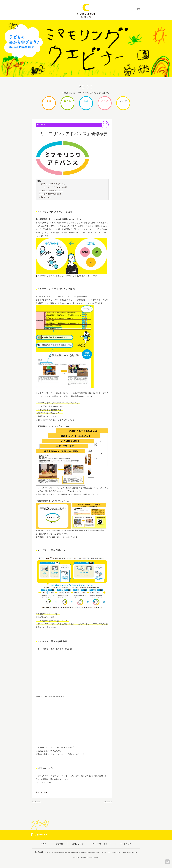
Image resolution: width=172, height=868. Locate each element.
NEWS (44, 844)
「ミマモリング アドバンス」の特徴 (54, 187)
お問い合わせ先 (45, 197)
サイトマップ (126, 844)
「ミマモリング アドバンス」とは (53, 184)
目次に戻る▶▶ (42, 792)
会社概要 (59, 844)
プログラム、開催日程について (52, 191)
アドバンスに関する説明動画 (51, 194)
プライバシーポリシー (102, 844)
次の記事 (107, 802)
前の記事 (37, 802)
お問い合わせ (78, 844)
